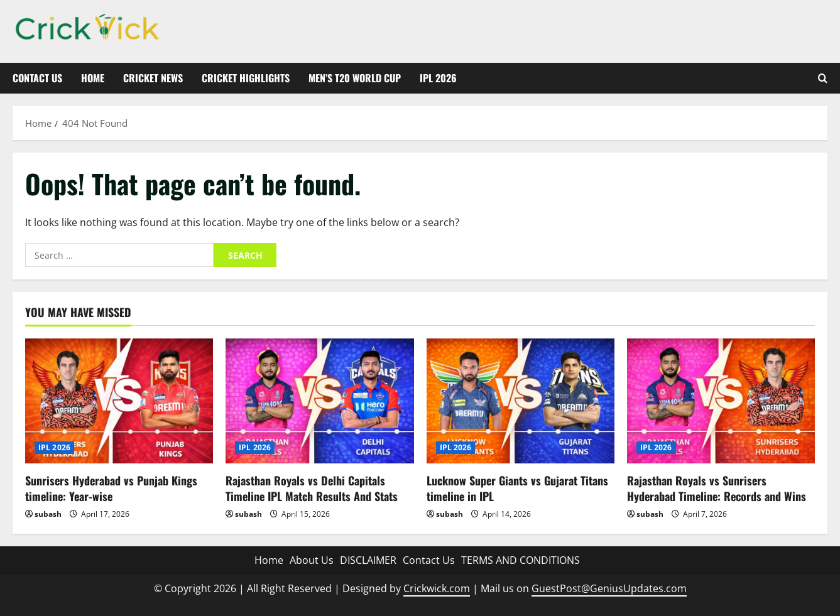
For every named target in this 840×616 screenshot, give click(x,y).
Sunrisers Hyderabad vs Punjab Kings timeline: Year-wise (111, 488)
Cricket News (153, 78)
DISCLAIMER (368, 560)
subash (48, 514)
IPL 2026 (438, 78)
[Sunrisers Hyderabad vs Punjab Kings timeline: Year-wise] (119, 401)
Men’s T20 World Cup (355, 78)
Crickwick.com (437, 588)
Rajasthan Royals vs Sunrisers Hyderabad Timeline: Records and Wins (717, 488)
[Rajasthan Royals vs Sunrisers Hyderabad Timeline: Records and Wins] (721, 401)
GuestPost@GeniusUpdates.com (609, 588)
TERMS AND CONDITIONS (521, 560)
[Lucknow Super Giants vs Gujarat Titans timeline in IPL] (521, 401)
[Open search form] (823, 78)
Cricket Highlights (246, 78)
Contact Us (37, 78)
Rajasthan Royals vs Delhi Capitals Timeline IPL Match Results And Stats (312, 488)
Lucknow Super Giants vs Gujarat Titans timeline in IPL (517, 488)
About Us (312, 560)
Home (93, 78)
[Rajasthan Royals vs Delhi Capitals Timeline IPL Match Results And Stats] (319, 401)
